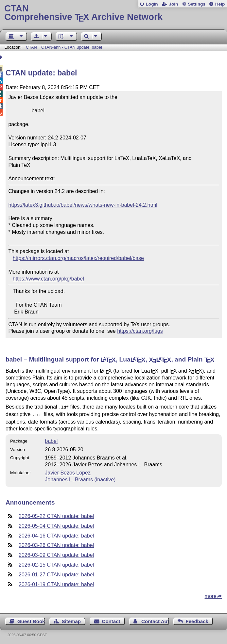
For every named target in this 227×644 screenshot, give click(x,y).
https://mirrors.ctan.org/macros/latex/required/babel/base (78, 258)
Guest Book (31, 620)
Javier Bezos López (68, 471)
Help (220, 4)
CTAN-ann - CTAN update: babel (72, 47)
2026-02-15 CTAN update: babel (56, 563)
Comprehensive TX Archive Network (113, 13)
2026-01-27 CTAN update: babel (56, 573)
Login (152, 4)
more (211, 595)
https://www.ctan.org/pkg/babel (48, 279)
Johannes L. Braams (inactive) (80, 478)
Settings (197, 4)
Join (173, 4)
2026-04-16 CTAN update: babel (56, 534)
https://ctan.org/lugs (140, 331)
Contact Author (155, 620)
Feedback (197, 620)
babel (51, 440)
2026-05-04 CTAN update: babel (56, 525)
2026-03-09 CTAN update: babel (56, 554)
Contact (111, 620)
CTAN (31, 47)
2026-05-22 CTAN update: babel (56, 515)
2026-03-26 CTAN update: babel (56, 544)
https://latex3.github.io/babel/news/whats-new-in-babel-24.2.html (83, 205)
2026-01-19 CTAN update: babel (56, 583)
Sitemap (71, 620)
